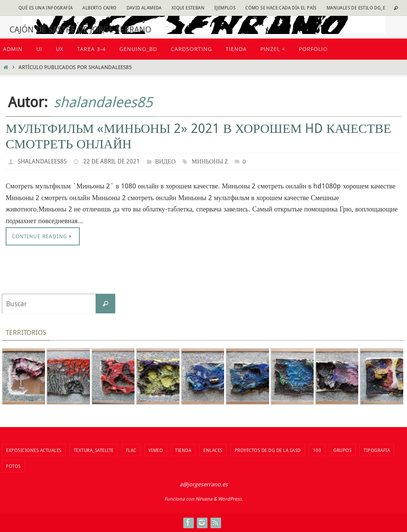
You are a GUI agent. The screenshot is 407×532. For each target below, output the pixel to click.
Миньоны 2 (210, 161)
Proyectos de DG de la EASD (268, 450)
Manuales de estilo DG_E (356, 8)
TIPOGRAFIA (377, 450)
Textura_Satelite (94, 450)
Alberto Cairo (99, 8)
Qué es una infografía (46, 8)
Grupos (342, 450)
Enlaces (213, 450)
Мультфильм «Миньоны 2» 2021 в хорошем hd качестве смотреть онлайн (198, 136)
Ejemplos (225, 8)
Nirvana (204, 499)
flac (131, 450)
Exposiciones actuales (34, 450)
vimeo (156, 450)
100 (317, 450)
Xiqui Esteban (188, 8)
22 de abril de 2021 (111, 161)
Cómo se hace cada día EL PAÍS (281, 8)
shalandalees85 (103, 102)
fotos (13, 466)
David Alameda (144, 8)
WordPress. (231, 499)
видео (165, 161)
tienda (183, 450)
